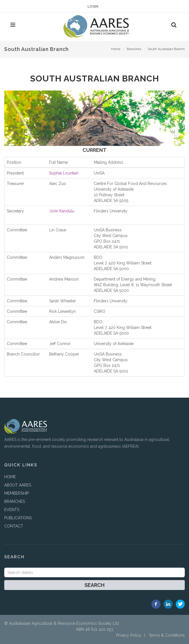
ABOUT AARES (18, 485)
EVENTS (12, 510)
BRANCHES (15, 501)
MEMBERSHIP (17, 493)
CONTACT (14, 526)
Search (94, 585)
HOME (10, 477)
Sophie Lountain (64, 173)
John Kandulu (62, 211)
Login (93, 7)
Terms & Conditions (167, 635)
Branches (134, 49)
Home (116, 49)
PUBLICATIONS (18, 518)
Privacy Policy (129, 635)
